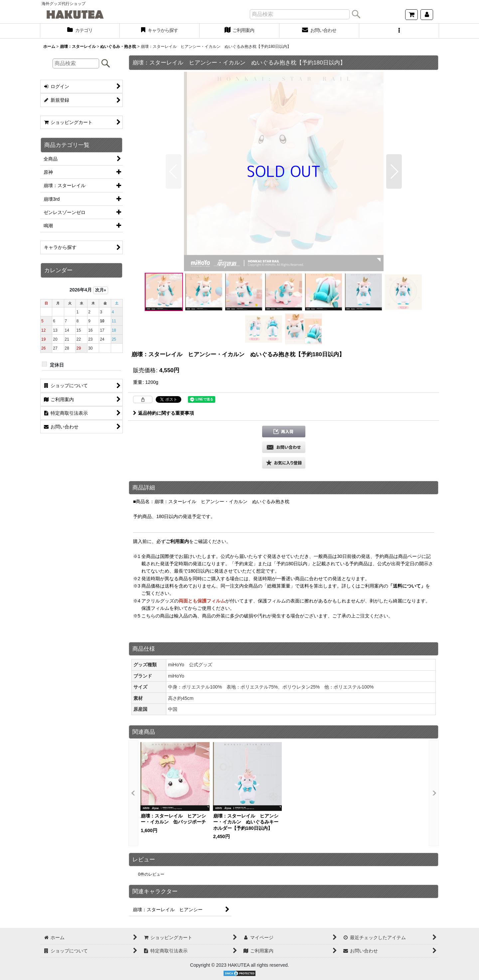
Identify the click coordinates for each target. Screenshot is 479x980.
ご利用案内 (177, 541)
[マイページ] (427, 15)
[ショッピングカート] (411, 15)
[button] (399, 31)
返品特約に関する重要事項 (163, 413)
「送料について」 (407, 586)
